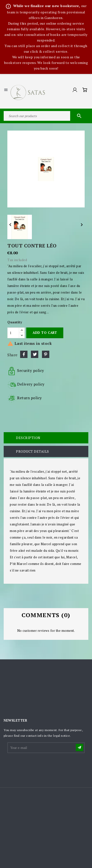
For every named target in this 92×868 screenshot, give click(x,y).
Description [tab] (28, 438)
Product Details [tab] (33, 451)
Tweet (35, 354)
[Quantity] (13, 333)
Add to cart (45, 333)
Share (24, 354)
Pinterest (46, 354)
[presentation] (45, 766)
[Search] (46, 116)
